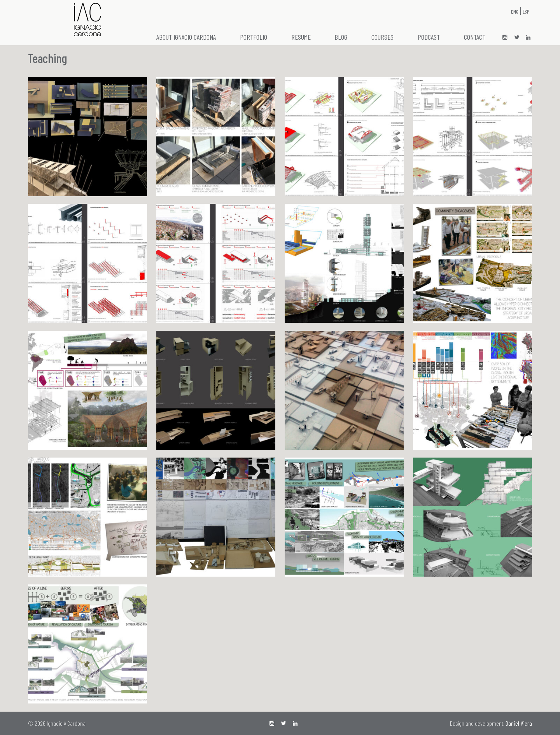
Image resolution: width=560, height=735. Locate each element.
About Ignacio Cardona (186, 37)
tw (516, 38)
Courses (382, 37)
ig (505, 38)
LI (528, 38)
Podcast (429, 37)
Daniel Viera (519, 723)
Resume (301, 37)
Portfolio (254, 37)
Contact (475, 37)
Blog (341, 37)
